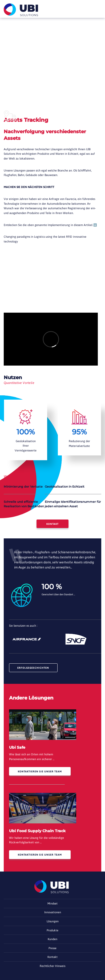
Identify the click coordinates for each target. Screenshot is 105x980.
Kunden (53, 939)
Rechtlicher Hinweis (53, 966)
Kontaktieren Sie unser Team (40, 771)
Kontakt (53, 524)
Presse (53, 948)
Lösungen (53, 921)
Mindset (53, 903)
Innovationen (53, 912)
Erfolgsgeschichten (33, 668)
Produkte (53, 930)
